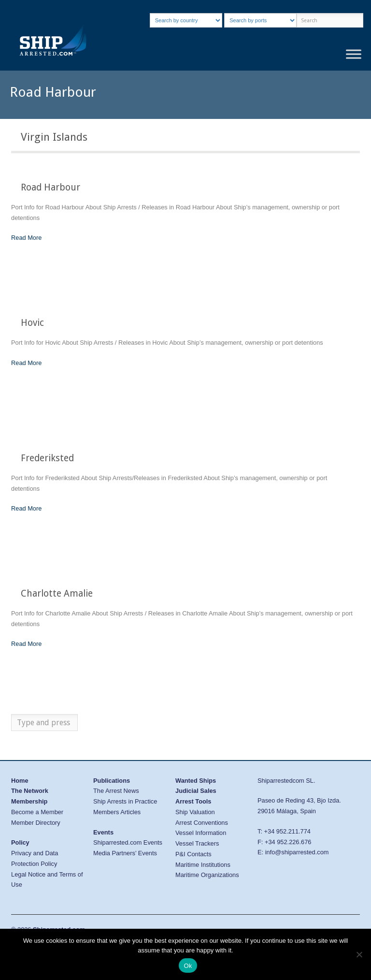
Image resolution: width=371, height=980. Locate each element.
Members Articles (117, 812)
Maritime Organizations (207, 875)
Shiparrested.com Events (128, 842)
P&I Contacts (193, 854)
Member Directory (36, 823)
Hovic (32, 323)
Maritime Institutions (203, 865)
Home (20, 781)
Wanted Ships (196, 781)
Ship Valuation (195, 812)
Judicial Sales (196, 791)
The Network (30, 791)
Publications (112, 781)
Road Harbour (50, 187)
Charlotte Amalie (57, 593)
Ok (188, 966)
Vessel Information (201, 833)
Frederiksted (47, 458)
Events (103, 832)
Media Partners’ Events (125, 853)
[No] (359, 954)
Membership (29, 801)
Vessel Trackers (197, 843)
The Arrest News (116, 791)
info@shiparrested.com (297, 852)
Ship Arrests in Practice (125, 801)
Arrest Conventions (202, 823)
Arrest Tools (193, 801)
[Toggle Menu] (354, 54)
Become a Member (37, 812)
